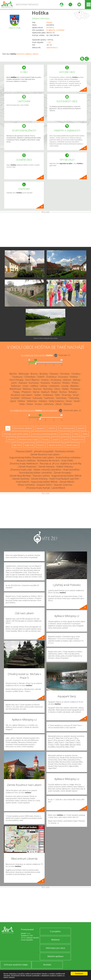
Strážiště (15, 398)
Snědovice (48, 395)
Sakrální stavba (72, 445)
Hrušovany (56, 380)
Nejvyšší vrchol (78, 440)
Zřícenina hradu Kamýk (38, 488)
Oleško (65, 389)
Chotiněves (30, 377)
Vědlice (21, 401)
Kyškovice (16, 386)
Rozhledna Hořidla (65, 451)
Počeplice (75, 389)
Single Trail (29, 445)
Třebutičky (74, 398)
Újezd (13, 401)
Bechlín (13, 374)
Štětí (57, 395)
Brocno (34, 374)
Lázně (65, 440)
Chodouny (17, 377)
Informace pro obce (55, 948)
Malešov (29, 54)
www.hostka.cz (52, 47)
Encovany (63, 377)
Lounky (65, 386)
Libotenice (54, 386)
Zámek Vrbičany (39, 479)
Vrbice (30, 404)
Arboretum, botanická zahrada (45, 434)
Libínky (44, 386)
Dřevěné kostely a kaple (28, 440)
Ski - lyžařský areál (67, 428)
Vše (8, 428)
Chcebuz (76, 374)
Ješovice (67, 380)
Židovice (68, 404)
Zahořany (49, 404)
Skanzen (81, 428)
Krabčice (56, 383)
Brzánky (44, 374)
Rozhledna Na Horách (48, 460)
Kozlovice (45, 383)
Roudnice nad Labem (22, 395)
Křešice (66, 383)
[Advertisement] (45, 230)
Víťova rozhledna (26, 485)
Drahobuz (51, 377)
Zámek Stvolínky (21, 479)
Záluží (59, 404)
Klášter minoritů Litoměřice (47, 470)
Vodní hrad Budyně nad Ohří (64, 479)
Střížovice (26, 398)
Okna (57, 389)
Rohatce (73, 392)
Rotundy (45, 440)
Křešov (75, 383)
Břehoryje (24, 374)
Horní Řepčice (32, 380)
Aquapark (40, 428)
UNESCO (52, 428)
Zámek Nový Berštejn (20, 476)
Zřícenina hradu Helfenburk (24, 464)
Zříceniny (11, 440)
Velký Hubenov (56, 401)
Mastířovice (15, 389)
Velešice (36, 54)
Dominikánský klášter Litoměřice (35, 473)
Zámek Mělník (67, 482)
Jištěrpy (77, 380)
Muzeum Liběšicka (26, 460)
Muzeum (41, 445)
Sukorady (37, 398)
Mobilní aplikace (55, 956)
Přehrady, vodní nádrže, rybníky (16, 434)
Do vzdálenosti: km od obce (37, 355)
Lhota (25, 386)
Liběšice (34, 386)
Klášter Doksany (65, 467)
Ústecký (49, 22)
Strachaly (66, 395)
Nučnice (37, 389)
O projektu (55, 931)
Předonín (26, 392)
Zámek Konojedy (62, 473)
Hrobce (45, 380)
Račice (36, 392)
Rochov (63, 392)
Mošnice (27, 389)
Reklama (55, 940)
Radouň (45, 392)
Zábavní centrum (55, 445)
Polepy (16, 392)
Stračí (76, 395)
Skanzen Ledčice (41, 476)
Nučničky (48, 389)
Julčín (14, 383)
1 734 (49, 42)
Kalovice (23, 383)
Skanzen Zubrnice (63, 485)
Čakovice (54, 374)
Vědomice (32, 401)
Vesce (69, 401)
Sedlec (38, 395)
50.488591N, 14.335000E (55, 30)
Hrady (76, 434)
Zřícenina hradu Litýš (21, 470)
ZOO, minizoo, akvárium (23, 428)
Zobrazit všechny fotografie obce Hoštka (45, 338)
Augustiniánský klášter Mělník (67, 476)
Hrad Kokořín (23, 482)
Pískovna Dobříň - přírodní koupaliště (35, 451)
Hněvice (74, 377)
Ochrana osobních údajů (16, 965)
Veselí (77, 401)
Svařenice (49, 398)
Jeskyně (56, 440)
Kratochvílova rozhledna (68, 457)
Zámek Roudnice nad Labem (45, 454)
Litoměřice (50, 27)
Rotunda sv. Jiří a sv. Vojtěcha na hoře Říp (61, 464)
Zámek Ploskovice (27, 467)
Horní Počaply (16, 380)
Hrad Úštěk (67, 460)
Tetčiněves (61, 398)
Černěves (65, 374)
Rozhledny (65, 434)
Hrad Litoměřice (71, 470)
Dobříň (41, 377)
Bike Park (17, 445)
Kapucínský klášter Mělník (44, 482)
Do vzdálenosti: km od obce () (34, 410)
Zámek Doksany (46, 467)
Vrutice (38, 404)
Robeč (54, 392)
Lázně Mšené (58, 488)
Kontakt (47, 965)
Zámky (85, 434)
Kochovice (21, 54)
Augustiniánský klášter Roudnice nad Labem (32, 457)
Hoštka (40, 13)
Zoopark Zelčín (44, 485)
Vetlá (22, 404)
